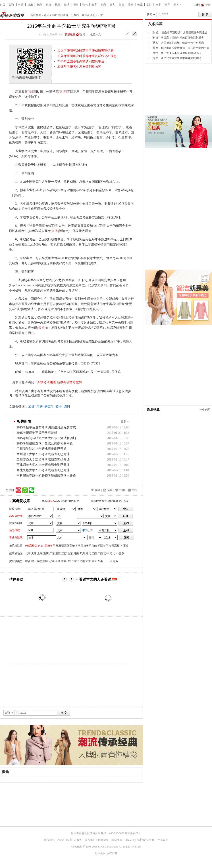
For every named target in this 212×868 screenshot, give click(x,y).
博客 (76, 5)
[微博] (32, 92)
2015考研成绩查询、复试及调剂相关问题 (45, 443)
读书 (85, 5)
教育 (94, 5)
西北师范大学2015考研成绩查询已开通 (43, 465)
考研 (47, 15)
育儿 (112, 5)
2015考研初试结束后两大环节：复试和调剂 (46, 438)
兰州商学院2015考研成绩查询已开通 (42, 449)
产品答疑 (163, 840)
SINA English (132, 840)
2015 (31, 407)
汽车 (158, 5)
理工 (34, 561)
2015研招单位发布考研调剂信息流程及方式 (46, 427)
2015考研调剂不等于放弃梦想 (37, 433)
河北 (112, 553)
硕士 (59, 407)
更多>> (125, 422)
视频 (58, 5)
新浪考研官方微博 (69, 382)
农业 (70, 561)
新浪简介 (49, 840)
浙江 (58, 553)
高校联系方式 (99, 501)
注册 (196, 5)
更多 (177, 5)
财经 (39, 5)
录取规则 (113, 501)
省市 (58, 516)
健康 (122, 5)
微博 (67, 5)
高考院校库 (21, 501)
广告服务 (77, 840)
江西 (94, 553)
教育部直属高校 (65, 546)
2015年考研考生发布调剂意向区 (79, 67)
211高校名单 (48, 546)
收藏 (140, 5)
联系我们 (90, 840)
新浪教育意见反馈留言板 (86, 833)
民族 (82, 561)
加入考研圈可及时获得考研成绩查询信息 (85, 51)
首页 (3, 5)
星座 (131, 5)
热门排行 (124, 501)
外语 (58, 561)
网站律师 (117, 840)
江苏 (64, 553)
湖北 (88, 553)
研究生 (49, 407)
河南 (76, 553)
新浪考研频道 (47, 382)
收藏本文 (96, 35)
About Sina (63, 840)
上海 (40, 553)
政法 (52, 561)
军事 (100, 561)
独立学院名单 (100, 546)
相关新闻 (24, 421)
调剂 (67, 407)
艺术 (88, 561)
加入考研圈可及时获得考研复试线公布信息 (87, 56)
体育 (21, 5)
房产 (167, 5)
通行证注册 (148, 840)
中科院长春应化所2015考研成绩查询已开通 (46, 476)
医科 (64, 561)
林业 (76, 561)
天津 (34, 553)
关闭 (134, 490)
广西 (100, 553)
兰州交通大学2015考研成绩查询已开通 (43, 460)
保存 (109, 490)
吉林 (106, 553)
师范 (40, 561)
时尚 (103, 5)
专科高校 (114, 546)
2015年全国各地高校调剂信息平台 (81, 61)
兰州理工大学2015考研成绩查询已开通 (43, 454)
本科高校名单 (83, 546)
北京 (28, 553)
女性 (149, 5)
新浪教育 (36, 15)
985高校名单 (33, 546)
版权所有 (112, 853)
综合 (28, 561)
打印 (122, 490)
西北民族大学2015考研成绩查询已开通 (43, 470)
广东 (52, 553)
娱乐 (30, 5)
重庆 (46, 553)
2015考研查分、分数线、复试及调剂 (74, 15)
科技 (48, 5)
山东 (70, 553)
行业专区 (205, 410)
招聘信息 (103, 840)
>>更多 (125, 546)
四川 (82, 553)
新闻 (12, 5)
